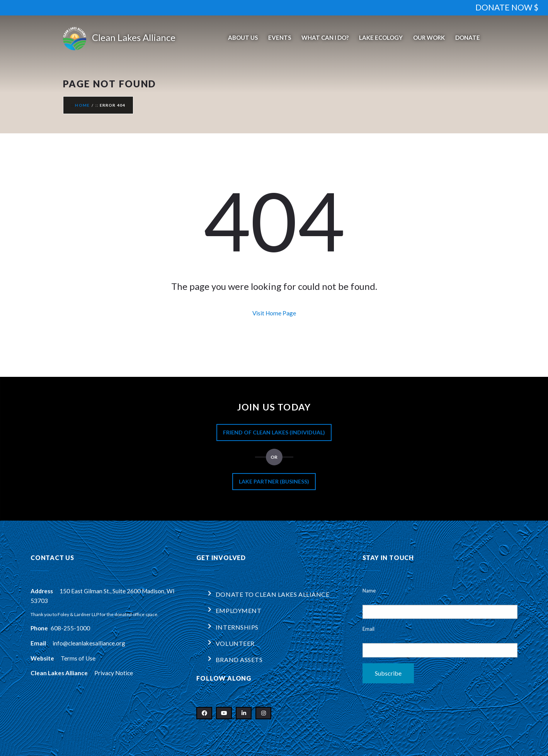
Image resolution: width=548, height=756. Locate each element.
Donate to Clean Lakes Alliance (273, 594)
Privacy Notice (114, 673)
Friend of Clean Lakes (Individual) (274, 432)
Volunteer (235, 643)
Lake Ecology (381, 37)
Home (82, 105)
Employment (239, 610)
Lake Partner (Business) (274, 481)
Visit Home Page (274, 313)
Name (369, 591)
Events (280, 37)
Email (368, 629)
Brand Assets (239, 660)
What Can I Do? (325, 37)
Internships (237, 627)
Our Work (429, 37)
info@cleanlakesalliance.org (89, 643)
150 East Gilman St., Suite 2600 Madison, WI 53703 (103, 596)
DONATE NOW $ (507, 7)
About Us (243, 37)
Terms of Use (78, 658)
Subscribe (388, 673)
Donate (468, 37)
